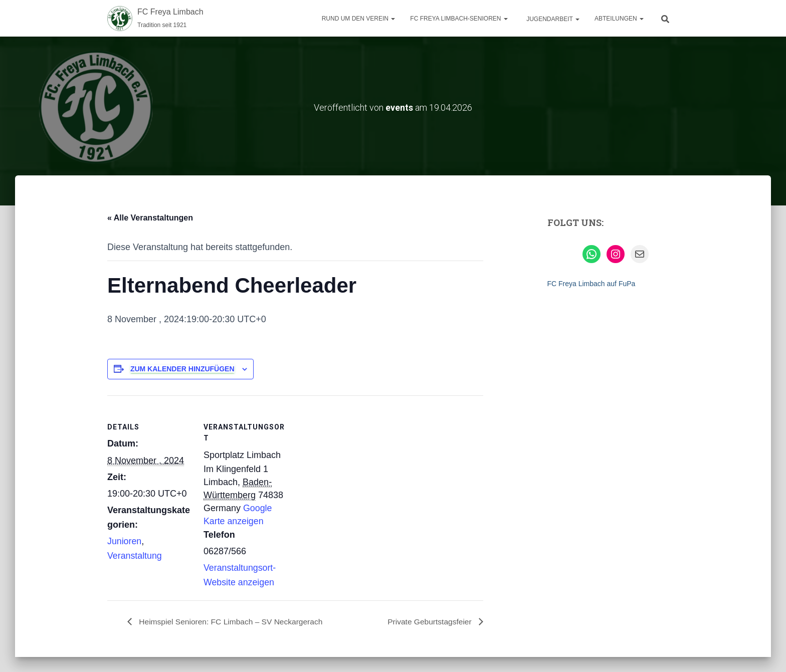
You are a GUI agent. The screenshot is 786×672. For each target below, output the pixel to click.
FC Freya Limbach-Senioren (459, 19)
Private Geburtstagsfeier (429, 621)
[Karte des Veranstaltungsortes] (353, 464)
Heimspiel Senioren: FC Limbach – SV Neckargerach (233, 621)
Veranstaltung (135, 556)
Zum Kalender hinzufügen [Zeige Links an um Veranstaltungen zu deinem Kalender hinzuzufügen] (182, 368)
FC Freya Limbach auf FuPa (592, 283)
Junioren (125, 541)
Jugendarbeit (552, 19)
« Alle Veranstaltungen (150, 217)
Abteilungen (619, 19)
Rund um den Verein (359, 19)
